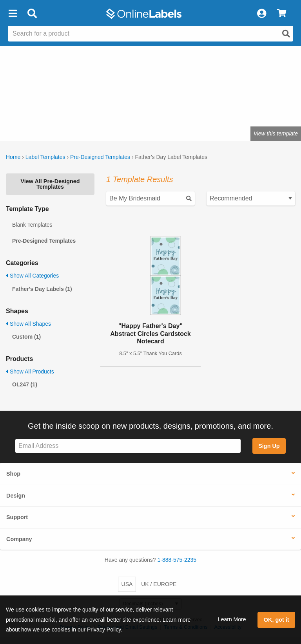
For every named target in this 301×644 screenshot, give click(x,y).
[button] (13, 14)
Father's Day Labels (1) (42, 289)
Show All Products (30, 372)
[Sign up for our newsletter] (128, 446)
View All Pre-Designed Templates (50, 184)
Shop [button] (13, 474)
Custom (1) (26, 337)
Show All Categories (32, 276)
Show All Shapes (28, 324)
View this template (276, 133)
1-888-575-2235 (177, 560)
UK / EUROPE (159, 584)
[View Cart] (282, 14)
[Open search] (286, 34)
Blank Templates (32, 225)
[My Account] (261, 14)
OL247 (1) (25, 384)
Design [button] (16, 496)
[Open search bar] (32, 14)
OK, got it (277, 620)
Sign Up (269, 446)
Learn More (232, 619)
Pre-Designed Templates (100, 157)
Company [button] (19, 539)
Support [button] (17, 517)
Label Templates (45, 157)
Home (13, 157)
